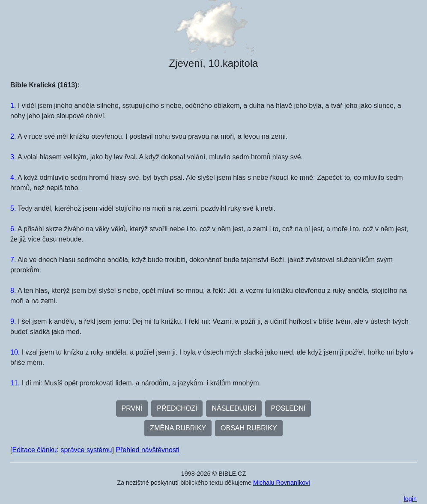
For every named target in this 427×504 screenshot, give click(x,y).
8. (13, 291)
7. (13, 260)
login (410, 499)
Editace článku (34, 450)
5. (13, 208)
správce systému (86, 450)
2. (13, 136)
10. (15, 352)
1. (13, 106)
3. (13, 157)
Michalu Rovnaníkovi (282, 483)
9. (13, 321)
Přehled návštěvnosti (148, 450)
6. (13, 229)
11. (15, 383)
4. (13, 177)
